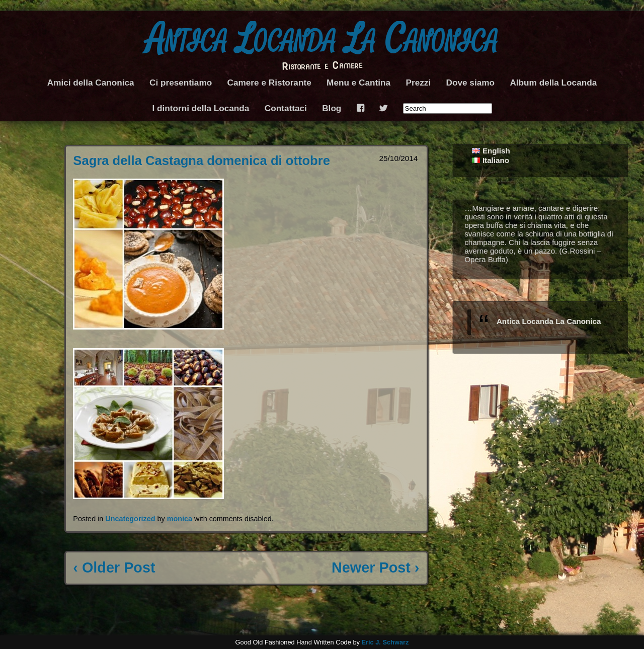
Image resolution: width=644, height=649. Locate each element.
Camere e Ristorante (269, 83)
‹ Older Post (114, 567)
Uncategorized (130, 519)
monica (180, 519)
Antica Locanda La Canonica (322, 40)
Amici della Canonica (91, 83)
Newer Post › (375, 567)
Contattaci (286, 108)
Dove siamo (470, 83)
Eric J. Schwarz (385, 642)
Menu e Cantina (358, 83)
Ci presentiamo (181, 83)
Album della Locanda (553, 83)
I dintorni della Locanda (200, 108)
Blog (332, 108)
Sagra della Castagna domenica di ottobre (202, 160)
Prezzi (418, 83)
